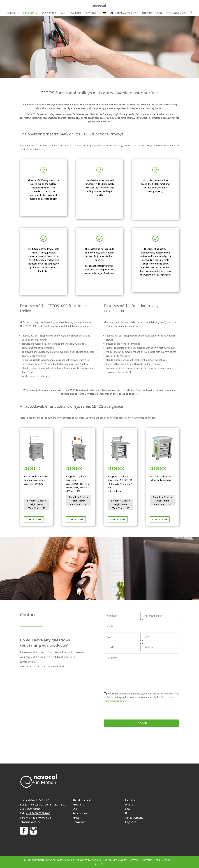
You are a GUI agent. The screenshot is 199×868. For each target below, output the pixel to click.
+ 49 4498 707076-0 (38, 813)
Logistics (130, 822)
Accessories (49, 13)
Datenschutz (150, 860)
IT (126, 813)
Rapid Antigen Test (127, 13)
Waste (129, 804)
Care (128, 809)
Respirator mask (176, 13)
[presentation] (127, 711)
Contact (91, 13)
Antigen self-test (152, 13)
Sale (62, 13)
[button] (191, 14)
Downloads (76, 13)
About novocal (82, 800)
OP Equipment (134, 818)
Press (76, 818)
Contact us (34, 519)
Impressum (167, 860)
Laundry (130, 800)
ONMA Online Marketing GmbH (110, 860)
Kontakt (100, 864)
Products (29, 13)
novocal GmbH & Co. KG (60, 860)
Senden (141, 723)
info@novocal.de (30, 822)
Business (11, 13)
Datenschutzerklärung (115, 701)
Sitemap (135, 860)
